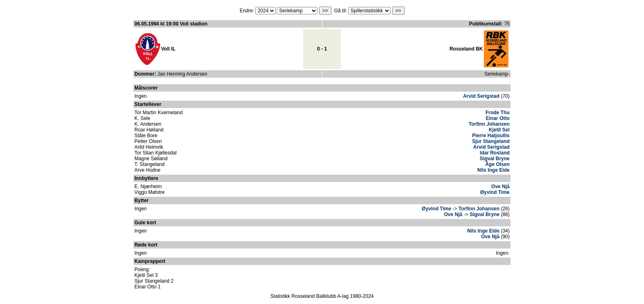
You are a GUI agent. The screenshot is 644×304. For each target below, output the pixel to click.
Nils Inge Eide (493, 170)
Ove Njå (500, 187)
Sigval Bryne (495, 159)
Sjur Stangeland (491, 141)
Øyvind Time (495, 192)
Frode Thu (498, 113)
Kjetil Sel (499, 130)
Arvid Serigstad (481, 96)
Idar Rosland (495, 153)
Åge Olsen (497, 164)
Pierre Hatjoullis (491, 136)
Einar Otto (498, 118)
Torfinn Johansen (489, 124)
